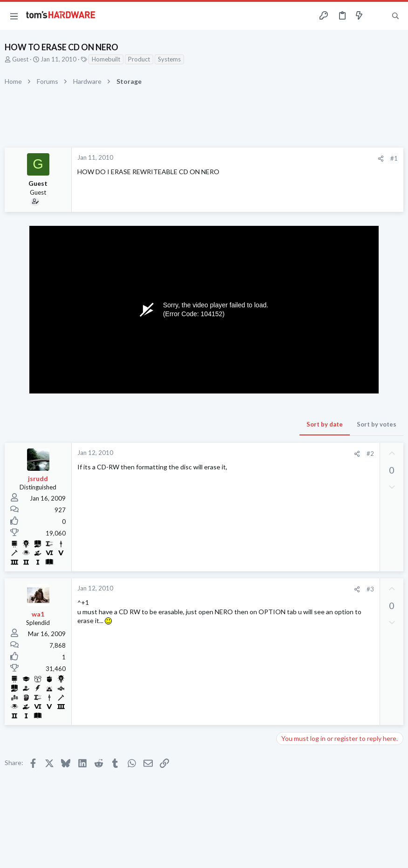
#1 (394, 158)
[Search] (395, 16)
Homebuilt (106, 59)
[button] (14, 16)
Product (139, 59)
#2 (370, 454)
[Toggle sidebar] (377, 16)
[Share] (381, 159)
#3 (370, 589)
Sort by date (325, 424)
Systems (169, 59)
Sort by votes (377, 424)
